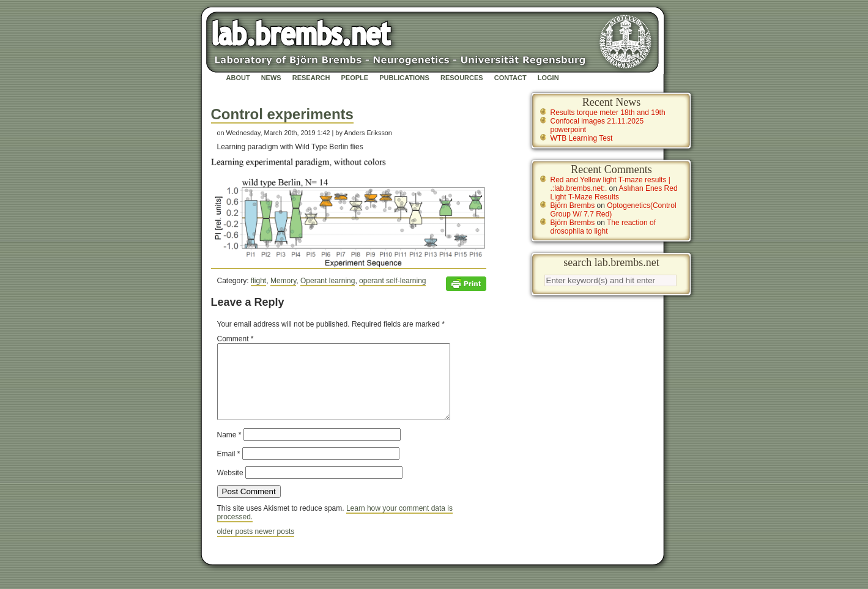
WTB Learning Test (582, 138)
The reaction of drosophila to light (603, 227)
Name (229, 450)
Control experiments (282, 114)
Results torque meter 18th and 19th (608, 113)
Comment (236, 339)
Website (230, 487)
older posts (236, 546)
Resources (462, 78)
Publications (404, 78)
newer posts (275, 546)
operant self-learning (392, 281)
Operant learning (328, 281)
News (271, 78)
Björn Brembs (573, 206)
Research (311, 78)
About (238, 78)
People (355, 78)
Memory (283, 281)
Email (229, 469)
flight (258, 281)
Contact (510, 78)
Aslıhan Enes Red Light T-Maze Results (614, 193)
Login (548, 78)
